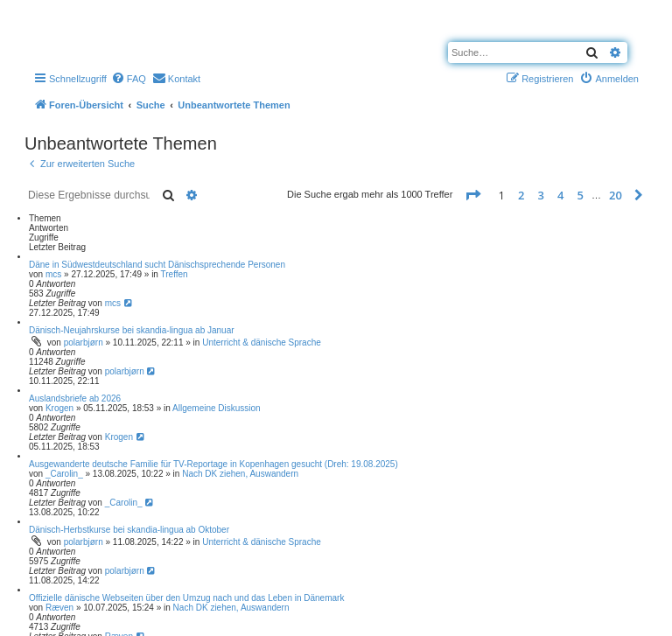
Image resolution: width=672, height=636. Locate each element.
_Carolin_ (64, 474)
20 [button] (616, 195)
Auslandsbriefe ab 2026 (75, 398)
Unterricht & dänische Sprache (262, 342)
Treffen (175, 274)
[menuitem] (129, 79)
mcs (53, 274)
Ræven (59, 608)
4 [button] (560, 195)
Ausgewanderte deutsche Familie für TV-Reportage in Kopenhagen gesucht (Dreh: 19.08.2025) (213, 464)
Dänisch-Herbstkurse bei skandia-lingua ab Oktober (129, 530)
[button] (472, 195)
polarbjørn (84, 342)
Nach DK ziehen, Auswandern (240, 474)
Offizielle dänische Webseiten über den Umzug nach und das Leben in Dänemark (186, 598)
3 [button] (541, 195)
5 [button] (581, 195)
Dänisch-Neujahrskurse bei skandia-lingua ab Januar (132, 330)
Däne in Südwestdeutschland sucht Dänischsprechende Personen (157, 265)
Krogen (59, 408)
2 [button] (521, 195)
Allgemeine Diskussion (217, 408)
